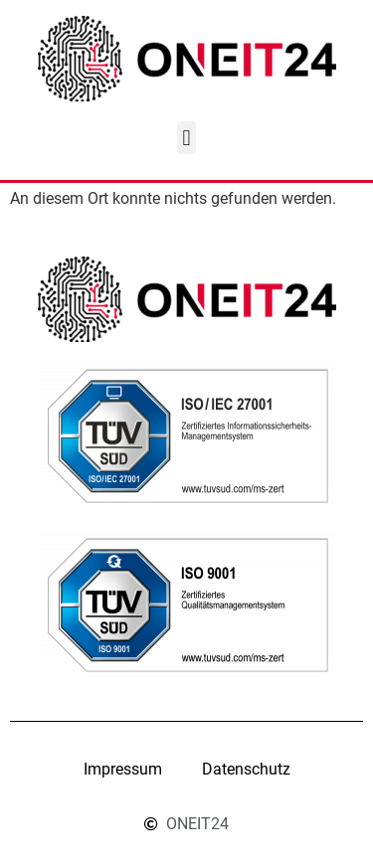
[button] (186, 138)
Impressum (123, 769)
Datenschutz (246, 769)
